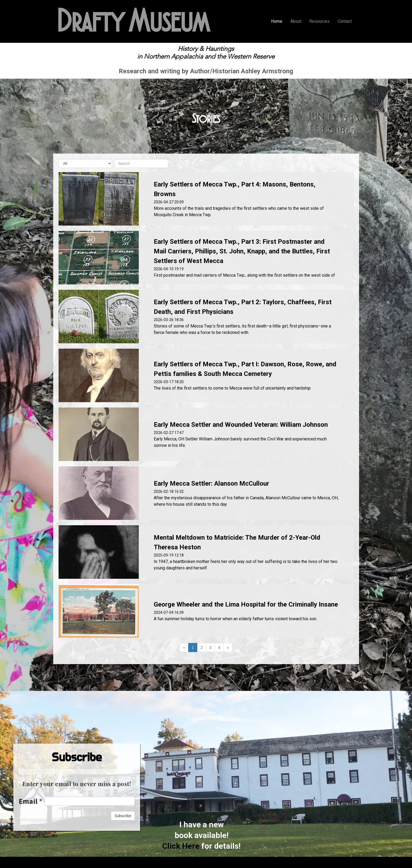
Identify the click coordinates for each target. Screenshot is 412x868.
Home (277, 21)
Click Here (181, 846)
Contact (345, 21)
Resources (319, 21)
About (296, 21)
